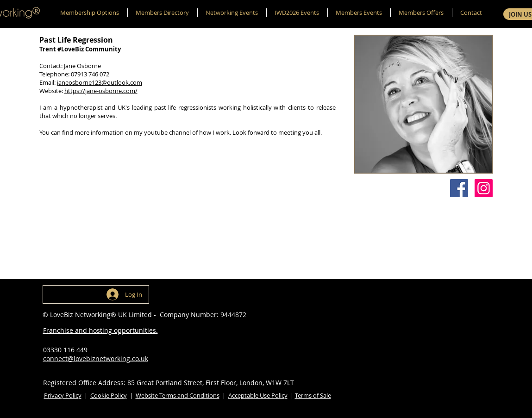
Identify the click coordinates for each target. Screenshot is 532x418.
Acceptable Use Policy (258, 395)
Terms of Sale (313, 395)
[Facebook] (459, 188)
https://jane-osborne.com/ (101, 91)
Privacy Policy (63, 395)
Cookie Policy (109, 395)
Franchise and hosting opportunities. (100, 330)
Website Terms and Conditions (178, 395)
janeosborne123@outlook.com (100, 82)
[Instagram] (484, 188)
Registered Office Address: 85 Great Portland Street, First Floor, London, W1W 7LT (169, 383)
